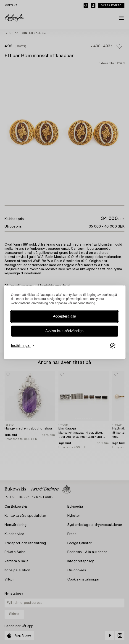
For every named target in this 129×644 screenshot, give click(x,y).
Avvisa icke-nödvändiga (65, 331)
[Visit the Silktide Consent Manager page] (113, 346)
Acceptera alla (64, 317)
